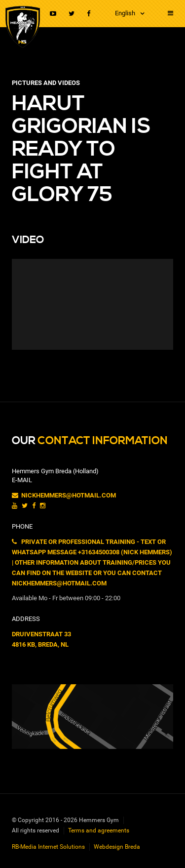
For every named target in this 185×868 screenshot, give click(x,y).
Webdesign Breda (117, 847)
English (125, 13)
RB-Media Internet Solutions (48, 847)
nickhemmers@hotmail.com (64, 495)
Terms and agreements (99, 830)
